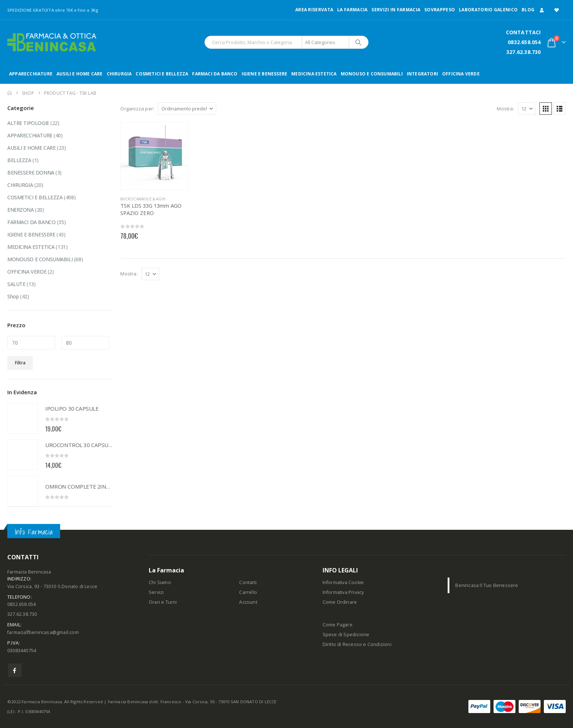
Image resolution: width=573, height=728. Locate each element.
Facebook (15, 670)
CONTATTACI (523, 32)
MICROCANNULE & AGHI (143, 199)
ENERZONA (21, 210)
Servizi (156, 592)
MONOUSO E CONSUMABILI (372, 74)
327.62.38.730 (524, 52)
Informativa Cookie (343, 582)
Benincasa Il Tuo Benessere (487, 585)
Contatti (248, 582)
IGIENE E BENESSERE (265, 74)
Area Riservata (314, 10)
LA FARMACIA (352, 10)
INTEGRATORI (422, 74)
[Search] (358, 42)
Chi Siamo (160, 582)
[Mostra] (527, 109)
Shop (13, 296)
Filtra (20, 363)
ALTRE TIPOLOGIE (28, 123)
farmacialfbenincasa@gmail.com (43, 632)
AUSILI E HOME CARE (80, 74)
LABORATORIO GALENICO (488, 10)
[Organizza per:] (187, 109)
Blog (528, 10)
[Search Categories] (326, 42)
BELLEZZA (19, 160)
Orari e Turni (163, 602)
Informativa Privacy (343, 592)
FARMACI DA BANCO (215, 74)
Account (248, 602)
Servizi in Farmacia (396, 10)
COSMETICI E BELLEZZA (162, 74)
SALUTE (16, 284)
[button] (546, 109)
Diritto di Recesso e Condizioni (357, 644)
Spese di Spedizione (346, 635)
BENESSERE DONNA (31, 173)
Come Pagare (338, 625)
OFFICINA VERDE (461, 74)
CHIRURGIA (119, 74)
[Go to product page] (154, 156)
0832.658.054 (524, 42)
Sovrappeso (440, 10)
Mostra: (505, 109)
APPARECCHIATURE (31, 74)
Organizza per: (137, 109)
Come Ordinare (340, 602)
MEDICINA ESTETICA (314, 74)
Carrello (248, 592)
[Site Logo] (52, 42)
